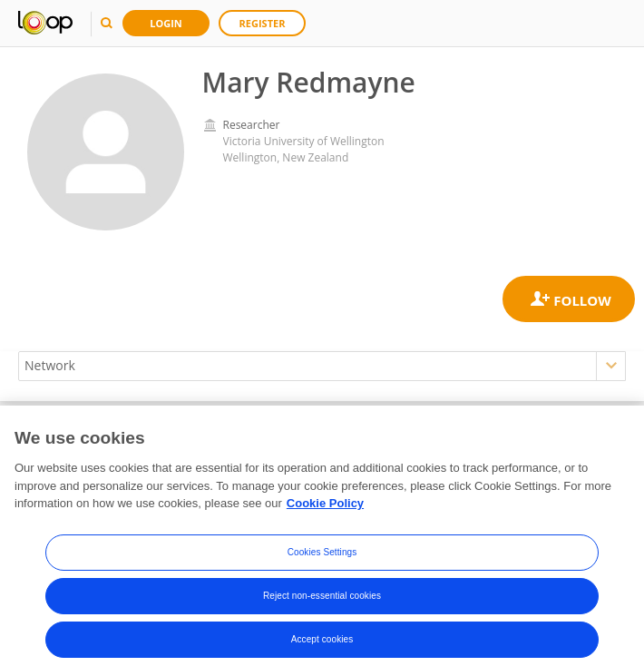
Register (263, 23)
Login (166, 23)
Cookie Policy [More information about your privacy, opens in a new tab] (325, 515)
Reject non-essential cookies (322, 607)
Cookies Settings (322, 564)
